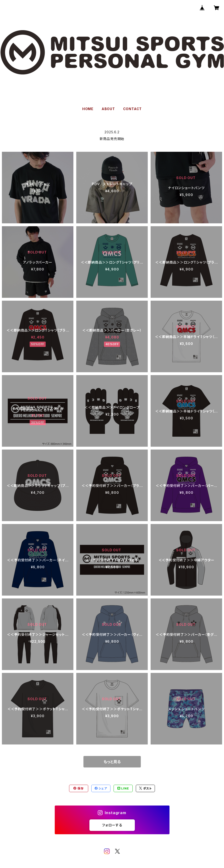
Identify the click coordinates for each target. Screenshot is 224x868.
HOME (88, 109)
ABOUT (108, 109)
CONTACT (133, 109)
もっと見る (112, 762)
